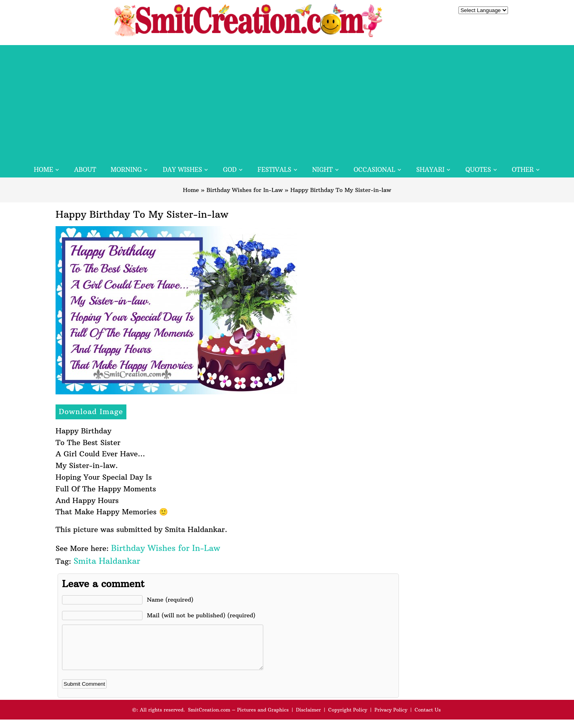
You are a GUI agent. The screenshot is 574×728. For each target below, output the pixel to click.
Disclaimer (308, 718)
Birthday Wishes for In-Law (245, 190)
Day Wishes (182, 170)
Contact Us (428, 718)
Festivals (275, 170)
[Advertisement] (287, 101)
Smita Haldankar (107, 561)
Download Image (91, 411)
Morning (126, 170)
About (85, 170)
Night (323, 170)
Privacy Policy (391, 718)
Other (523, 170)
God (230, 170)
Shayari (430, 170)
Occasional (375, 170)
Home (43, 170)
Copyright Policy (348, 718)
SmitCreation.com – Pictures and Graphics (238, 718)
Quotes (478, 170)
